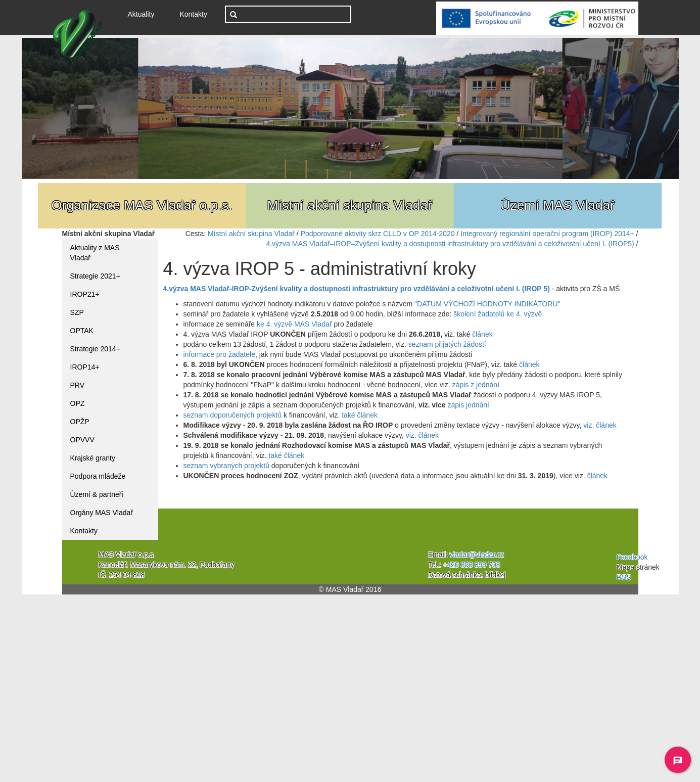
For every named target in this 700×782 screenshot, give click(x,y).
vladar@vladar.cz (477, 555)
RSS (624, 577)
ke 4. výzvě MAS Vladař (294, 324)
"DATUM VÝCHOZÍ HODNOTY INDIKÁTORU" (487, 304)
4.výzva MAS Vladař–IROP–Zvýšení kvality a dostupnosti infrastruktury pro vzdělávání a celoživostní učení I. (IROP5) (450, 244)
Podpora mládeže (98, 476)
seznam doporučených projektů (233, 415)
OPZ (78, 403)
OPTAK (82, 331)
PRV (78, 385)
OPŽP (80, 422)
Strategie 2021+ (95, 276)
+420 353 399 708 (471, 565)
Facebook (632, 557)
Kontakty (193, 14)
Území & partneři (97, 494)
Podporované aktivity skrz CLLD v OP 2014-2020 (378, 234)
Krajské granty (93, 458)
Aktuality (145, 13)
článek (482, 334)
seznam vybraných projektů (226, 466)
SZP (77, 312)
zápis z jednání (476, 385)
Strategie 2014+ (95, 349)
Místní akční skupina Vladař (251, 234)
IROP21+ (85, 294)
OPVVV (82, 440)
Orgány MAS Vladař (102, 513)
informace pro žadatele (219, 354)
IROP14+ (85, 367)
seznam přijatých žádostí (447, 344)
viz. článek (600, 425)
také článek (360, 415)
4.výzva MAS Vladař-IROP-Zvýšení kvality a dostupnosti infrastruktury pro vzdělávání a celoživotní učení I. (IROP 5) (357, 289)
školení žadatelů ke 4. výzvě (498, 314)
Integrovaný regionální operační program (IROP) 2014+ (547, 234)
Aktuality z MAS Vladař (95, 253)
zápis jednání (468, 405)
